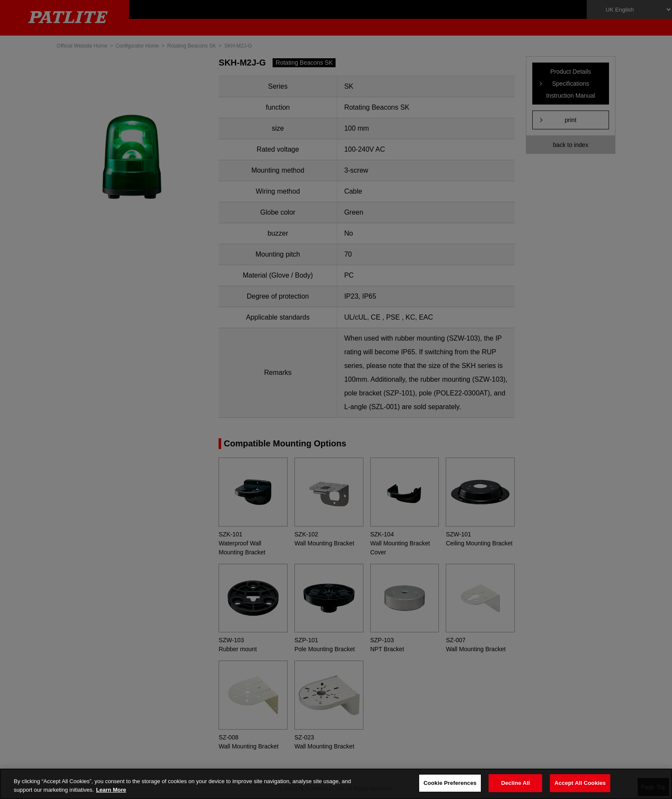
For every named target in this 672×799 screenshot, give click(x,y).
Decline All (515, 783)
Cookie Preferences (450, 783)
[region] (336, 784)
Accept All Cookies (580, 783)
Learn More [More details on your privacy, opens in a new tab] (111, 790)
